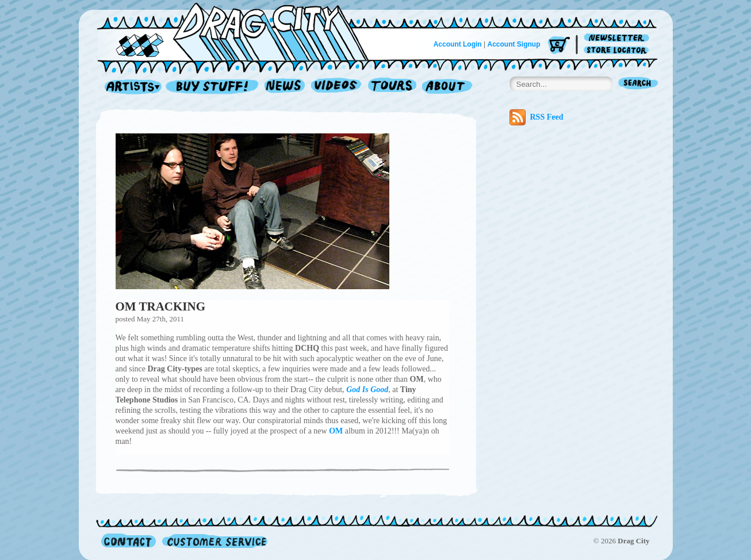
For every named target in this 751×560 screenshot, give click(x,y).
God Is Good (367, 390)
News (285, 87)
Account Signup (514, 44)
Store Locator (618, 50)
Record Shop (213, 87)
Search (638, 84)
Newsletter (618, 38)
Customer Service (214, 541)
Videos (337, 87)
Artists (130, 87)
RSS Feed (537, 117)
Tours (392, 87)
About (447, 87)
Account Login (458, 44)
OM (336, 431)
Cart (559, 46)
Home (240, 31)
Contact (129, 541)
